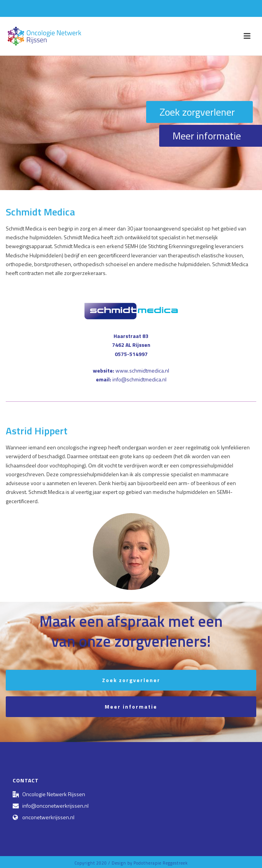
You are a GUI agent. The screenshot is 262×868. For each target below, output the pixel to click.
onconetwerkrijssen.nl (48, 817)
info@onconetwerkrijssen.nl (55, 806)
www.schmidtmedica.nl (142, 370)
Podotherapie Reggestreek (161, 863)
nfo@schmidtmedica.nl (140, 379)
